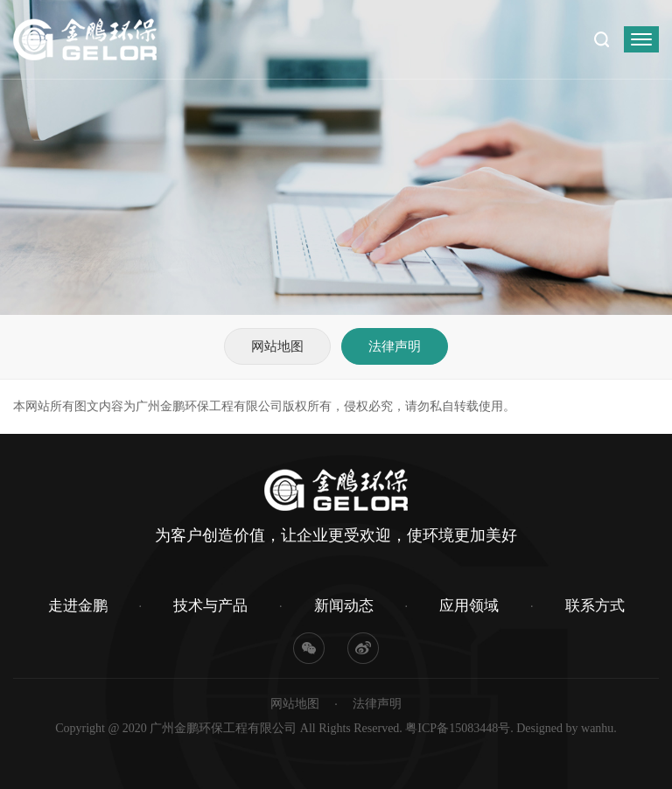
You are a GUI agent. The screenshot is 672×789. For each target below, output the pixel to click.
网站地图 (277, 346)
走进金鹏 (78, 606)
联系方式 (595, 606)
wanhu (597, 728)
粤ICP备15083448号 (458, 728)
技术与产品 (210, 606)
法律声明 (395, 346)
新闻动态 (344, 606)
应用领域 (469, 606)
